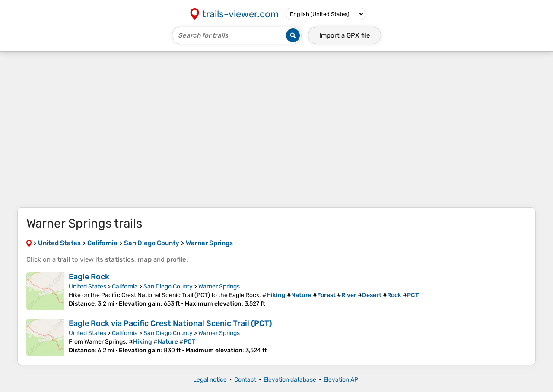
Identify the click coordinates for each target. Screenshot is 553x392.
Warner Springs (219, 286)
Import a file (345, 35)
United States (87, 286)
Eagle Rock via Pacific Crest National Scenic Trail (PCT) (170, 323)
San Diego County (168, 286)
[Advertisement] (276, 130)
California (125, 286)
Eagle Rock (89, 277)
